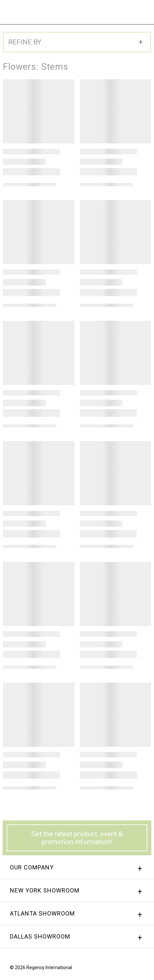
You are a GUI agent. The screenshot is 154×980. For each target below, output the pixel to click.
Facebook (117, 969)
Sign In (91, 11)
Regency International (17, 12)
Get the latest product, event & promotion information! (77, 838)
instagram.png (129, 969)
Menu (143, 10)
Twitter (142, 969)
